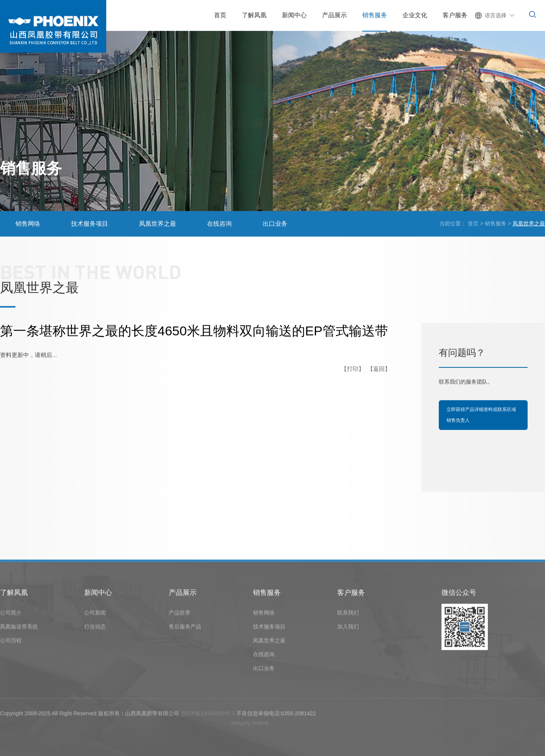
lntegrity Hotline (250, 725)
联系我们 (348, 614)
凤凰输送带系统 (19, 628)
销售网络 (28, 224)
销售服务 (496, 224)
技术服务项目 (90, 224)
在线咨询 (219, 224)
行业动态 (95, 628)
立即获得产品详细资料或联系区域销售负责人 (481, 415)
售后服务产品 (185, 628)
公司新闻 (95, 614)
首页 (473, 224)
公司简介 (11, 614)
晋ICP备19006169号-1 (208, 715)
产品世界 (180, 614)
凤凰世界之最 (158, 224)
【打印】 (353, 369)
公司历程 (11, 642)
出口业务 (275, 224)
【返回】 (379, 369)
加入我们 (348, 628)
